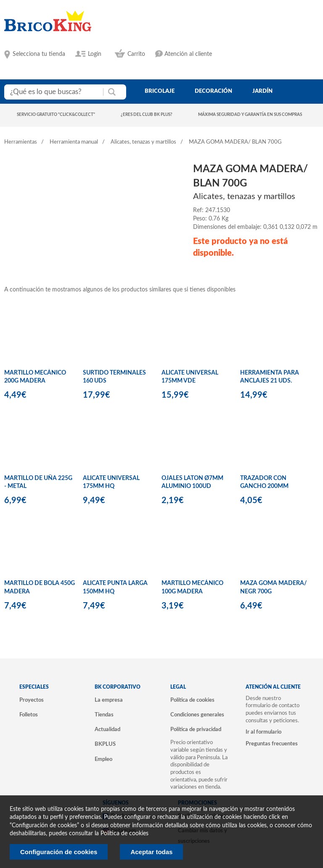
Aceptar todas (151, 852)
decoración (213, 91)
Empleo (103, 759)
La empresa (109, 700)
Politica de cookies (124, 834)
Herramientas (21, 142)
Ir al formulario (263, 732)
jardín (262, 91)
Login (95, 54)
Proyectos (32, 700)
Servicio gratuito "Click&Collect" (56, 115)
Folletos (29, 715)
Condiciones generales (197, 715)
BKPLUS (105, 744)
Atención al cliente (188, 54)
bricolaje (160, 91)
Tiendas (104, 715)
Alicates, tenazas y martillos (143, 142)
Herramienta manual (74, 142)
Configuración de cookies (59, 852)
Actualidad (107, 729)
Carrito (136, 54)
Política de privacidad (196, 729)
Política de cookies (192, 700)
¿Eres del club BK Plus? (147, 115)
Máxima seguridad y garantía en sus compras (250, 115)
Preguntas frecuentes (272, 744)
